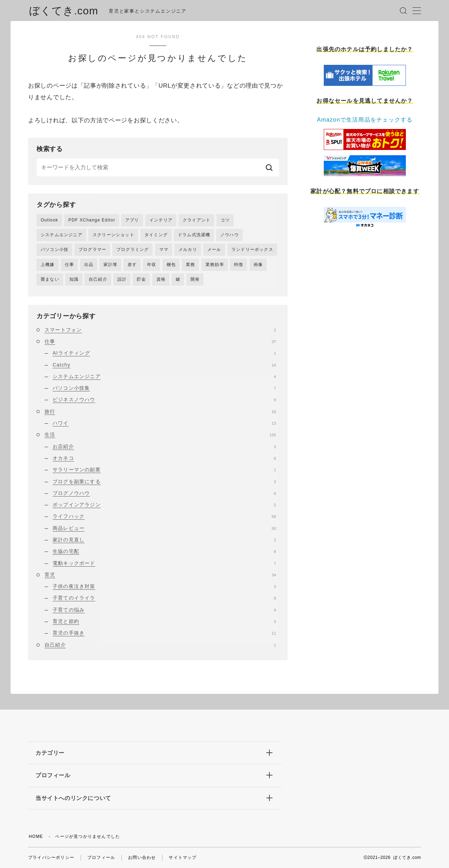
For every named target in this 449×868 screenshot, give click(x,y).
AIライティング (164, 353)
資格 (161, 279)
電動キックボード (164, 563)
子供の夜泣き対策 (164, 586)
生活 (160, 435)
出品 (89, 265)
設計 (122, 279)
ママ (164, 250)
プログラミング (133, 250)
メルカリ (188, 250)
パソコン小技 (55, 250)
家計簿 (110, 265)
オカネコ (164, 458)
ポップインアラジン (164, 505)
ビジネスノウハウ (164, 399)
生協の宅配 (164, 551)
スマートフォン (160, 330)
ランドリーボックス (252, 250)
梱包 (171, 265)
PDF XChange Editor (92, 220)
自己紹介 (98, 279)
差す (132, 265)
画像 (258, 265)
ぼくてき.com (64, 11)
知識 (74, 279)
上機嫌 (48, 265)
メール (214, 250)
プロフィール (101, 857)
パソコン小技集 (164, 388)
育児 (160, 575)
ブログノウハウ (164, 493)
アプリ (132, 220)
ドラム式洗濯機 (194, 235)
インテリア (161, 220)
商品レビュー (164, 528)
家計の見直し (164, 540)
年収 (152, 265)
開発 (195, 279)
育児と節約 (164, 621)
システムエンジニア (62, 235)
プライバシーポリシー (51, 857)
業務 (190, 265)
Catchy (164, 365)
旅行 (160, 411)
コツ (225, 220)
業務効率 (215, 265)
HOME (36, 836)
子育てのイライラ (164, 598)
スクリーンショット (113, 235)
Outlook (49, 220)
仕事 (69, 265)
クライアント (197, 220)
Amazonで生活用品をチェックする (365, 120)
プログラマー (92, 250)
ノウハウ (230, 235)
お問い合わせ (142, 857)
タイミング (156, 235)
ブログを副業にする (164, 481)
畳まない (50, 279)
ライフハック (164, 516)
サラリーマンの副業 (164, 470)
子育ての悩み (164, 610)
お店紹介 (164, 446)
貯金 (141, 279)
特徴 (239, 265)
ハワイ (164, 423)
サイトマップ (183, 857)
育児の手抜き (164, 633)
